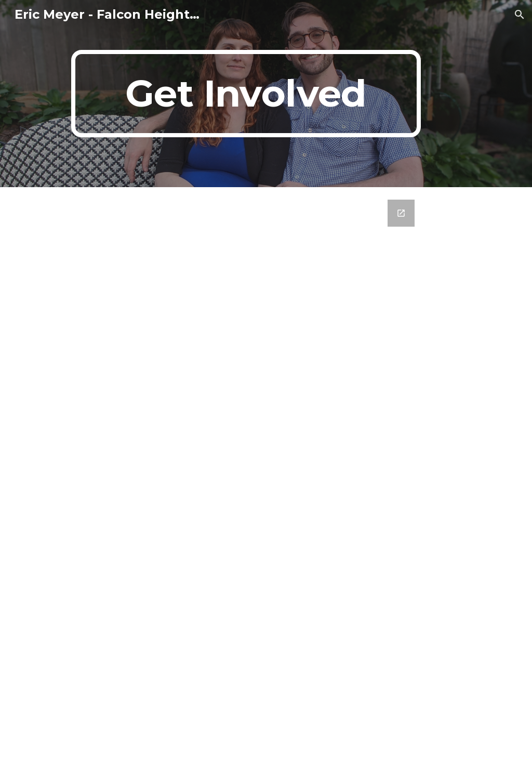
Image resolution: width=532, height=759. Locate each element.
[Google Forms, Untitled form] (266, 473)
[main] (246, 94)
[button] (520, 15)
